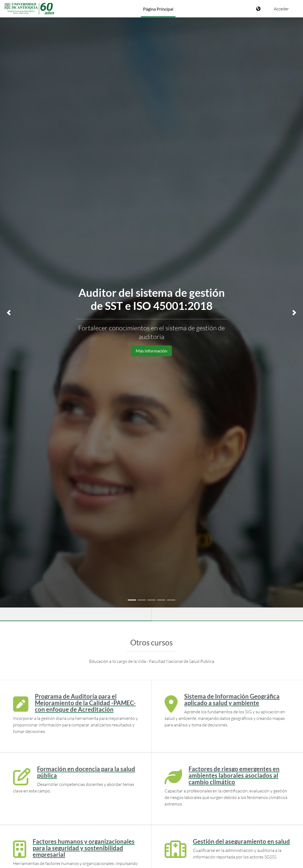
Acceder (281, 9)
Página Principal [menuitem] (158, 9)
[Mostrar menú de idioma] (259, 9)
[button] (9, 313)
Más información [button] (152, 351)
